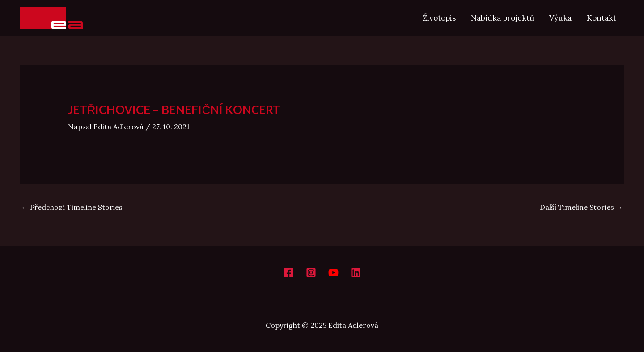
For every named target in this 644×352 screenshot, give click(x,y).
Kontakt (602, 18)
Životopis (439, 18)
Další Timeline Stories (581, 207)
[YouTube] (333, 273)
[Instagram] (311, 273)
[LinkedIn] (356, 273)
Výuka (560, 18)
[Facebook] (289, 273)
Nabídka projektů (502, 18)
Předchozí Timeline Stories (72, 207)
